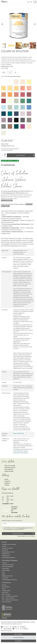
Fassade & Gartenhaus (8, 565)
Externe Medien (8, 629)
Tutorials (4, 546)
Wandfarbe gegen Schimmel (9, 580)
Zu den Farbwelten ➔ (7, 200)
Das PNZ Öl (5, 592)
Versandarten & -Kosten (8, 552)
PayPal (17, 629)
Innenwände (5, 578)
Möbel (3, 574)
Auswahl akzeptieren (18, 637)
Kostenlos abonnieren (23, 534)
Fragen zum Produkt (7, 548)
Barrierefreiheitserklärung (8, 558)
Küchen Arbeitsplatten (8, 567)
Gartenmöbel (5, 568)
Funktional (25, 629)
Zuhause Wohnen (7, 602)
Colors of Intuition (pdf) (18, 433)
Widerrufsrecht (6, 554)
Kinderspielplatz (6, 570)
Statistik (14, 627)
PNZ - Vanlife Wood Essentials (10, 600)
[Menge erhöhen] (5, 154)
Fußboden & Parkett (7, 576)
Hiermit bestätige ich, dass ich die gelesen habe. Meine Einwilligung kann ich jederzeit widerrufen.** (18, 529)
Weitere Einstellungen (7, 631)
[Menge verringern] (5, 156)
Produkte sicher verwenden (9, 544)
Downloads (5, 550)
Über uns (4, 585)
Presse (4, 589)
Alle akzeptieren (19, 634)
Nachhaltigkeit (6, 587)
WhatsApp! (14, 512)
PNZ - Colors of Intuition (8, 598)
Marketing (23, 627)
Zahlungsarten (6, 556)
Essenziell (6, 627)
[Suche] (31, 2)
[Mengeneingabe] (3, 155)
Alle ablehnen (18, 641)
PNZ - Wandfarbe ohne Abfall (10, 596)
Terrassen (4, 563)
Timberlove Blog (6, 591)
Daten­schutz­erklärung (7, 624)
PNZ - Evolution (6, 594)
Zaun (3, 572)
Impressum (19, 624)
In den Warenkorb (25, 155)
